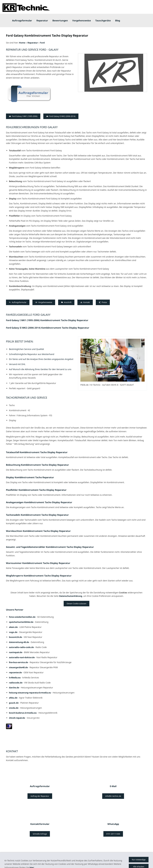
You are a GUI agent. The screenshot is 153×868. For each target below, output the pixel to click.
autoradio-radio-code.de (21, 647)
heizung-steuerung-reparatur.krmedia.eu (30, 693)
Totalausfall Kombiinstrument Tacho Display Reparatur (37, 452)
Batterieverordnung (66, 860)
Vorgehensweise (44, 302)
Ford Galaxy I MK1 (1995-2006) (23, 116)
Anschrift (66, 302)
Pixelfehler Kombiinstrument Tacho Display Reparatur (36, 490)
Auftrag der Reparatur (40, 796)
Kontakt (85, 302)
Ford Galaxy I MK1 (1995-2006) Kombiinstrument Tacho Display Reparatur (47, 320)
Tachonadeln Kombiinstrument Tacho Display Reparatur (37, 515)
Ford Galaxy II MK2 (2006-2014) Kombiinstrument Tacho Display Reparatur (48, 328)
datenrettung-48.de (19, 642)
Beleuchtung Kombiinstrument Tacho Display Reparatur (37, 465)
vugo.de (13, 632)
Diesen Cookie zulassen (76, 604)
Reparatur (33, 43)
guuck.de (14, 703)
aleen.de (13, 627)
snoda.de (14, 708)
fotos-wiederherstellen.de (22, 617)
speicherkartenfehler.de (21, 622)
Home (22, 43)
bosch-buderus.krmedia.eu (23, 713)
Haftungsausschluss (88, 860)
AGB (22, 860)
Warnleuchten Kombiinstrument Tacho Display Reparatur (38, 531)
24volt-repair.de (17, 718)
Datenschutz (107, 860)
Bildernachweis (35, 860)
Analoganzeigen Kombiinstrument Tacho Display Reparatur (39, 502)
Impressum (12, 860)
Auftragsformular (18, 302)
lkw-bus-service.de (18, 662)
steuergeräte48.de (18, 667)
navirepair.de (16, 652)
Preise (103, 302)
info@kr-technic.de (113, 796)
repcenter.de (15, 672)
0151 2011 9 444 (113, 834)
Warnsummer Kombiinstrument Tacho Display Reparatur (38, 563)
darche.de (14, 688)
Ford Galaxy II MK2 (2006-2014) (61, 116)
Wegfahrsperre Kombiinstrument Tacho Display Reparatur (39, 576)
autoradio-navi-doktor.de (22, 657)
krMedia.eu (15, 678)
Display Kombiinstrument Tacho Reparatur (30, 477)
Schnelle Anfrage (40, 834)
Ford (42, 43)
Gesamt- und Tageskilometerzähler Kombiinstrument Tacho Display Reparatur (50, 547)
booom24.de (15, 637)
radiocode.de (16, 683)
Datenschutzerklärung (71, 596)
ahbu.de (13, 698)
